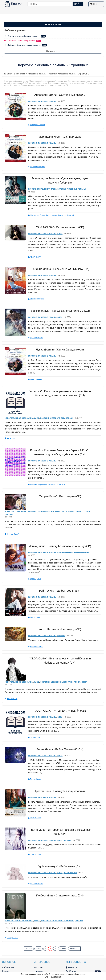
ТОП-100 (32, 941)
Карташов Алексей (63, 209)
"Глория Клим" (13, 521)
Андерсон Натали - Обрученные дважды (58, 95)
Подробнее (55, 977)
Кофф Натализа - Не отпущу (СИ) (58, 613)
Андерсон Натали (35, 121)
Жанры (6, 944)
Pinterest (57, 959)
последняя (74, 922)
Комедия (44, 411)
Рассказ (30, 186)
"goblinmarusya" (34, 330)
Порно (78, 499)
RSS (55, 970)
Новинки (31, 944)
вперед (63, 922)
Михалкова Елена (35, 209)
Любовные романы (37, 74)
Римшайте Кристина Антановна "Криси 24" (46, 474)
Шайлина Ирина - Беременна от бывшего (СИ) (58, 262)
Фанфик (59, 620)
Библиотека (20, 74)
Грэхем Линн (33, 795)
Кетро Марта (49, 209)
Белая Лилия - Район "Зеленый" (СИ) (58, 730)
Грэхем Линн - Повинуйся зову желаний (58, 768)
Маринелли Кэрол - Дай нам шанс (58, 133)
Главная (8, 74)
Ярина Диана (33, 563)
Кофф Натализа (34, 630)
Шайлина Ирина (34, 292)
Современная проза (44, 186)
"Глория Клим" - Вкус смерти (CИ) (58, 486)
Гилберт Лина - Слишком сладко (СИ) (58, 872)
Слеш (57, 227)
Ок (46, 977)
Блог (4, 948)
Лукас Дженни (34, 372)
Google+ (58, 944)
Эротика (9, 502)
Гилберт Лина (12, 911)
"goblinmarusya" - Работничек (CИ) (58, 843)
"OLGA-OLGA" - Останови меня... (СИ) (58, 220)
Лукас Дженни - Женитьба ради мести (58, 342)
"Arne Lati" (11, 431)
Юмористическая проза (61, 411)
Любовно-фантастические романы (26, 45)
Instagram (58, 966)
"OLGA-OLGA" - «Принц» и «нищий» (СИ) (58, 691)
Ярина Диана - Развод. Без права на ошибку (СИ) (58, 533)
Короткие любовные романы (62, 74)
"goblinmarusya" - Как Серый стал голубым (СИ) (58, 304)
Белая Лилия (33, 756)
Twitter (57, 962)
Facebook (58, 941)
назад (39, 922)
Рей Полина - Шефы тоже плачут (58, 575)
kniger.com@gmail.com (89, 944)
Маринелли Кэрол (35, 163)
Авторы (6, 952)
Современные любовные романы (71, 540)
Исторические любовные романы (25, 36)
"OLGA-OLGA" (33, 250)
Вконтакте (59, 955)
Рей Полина (33, 601)
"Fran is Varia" (33, 831)
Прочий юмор (81, 663)
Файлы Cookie (84, 955)
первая (29, 922)
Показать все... (53, 51)
